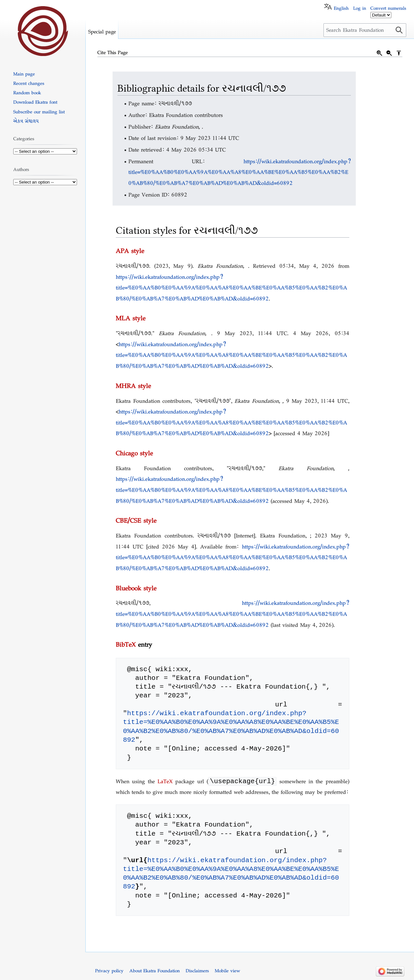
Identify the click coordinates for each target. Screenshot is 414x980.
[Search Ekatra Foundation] (365, 30)
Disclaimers (197, 971)
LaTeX (165, 782)
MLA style (131, 318)
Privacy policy (109, 971)
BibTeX (126, 644)
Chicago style (134, 453)
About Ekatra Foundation (155, 971)
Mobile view (227, 971)
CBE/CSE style (136, 520)
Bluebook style (136, 588)
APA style (130, 251)
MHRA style (133, 386)
